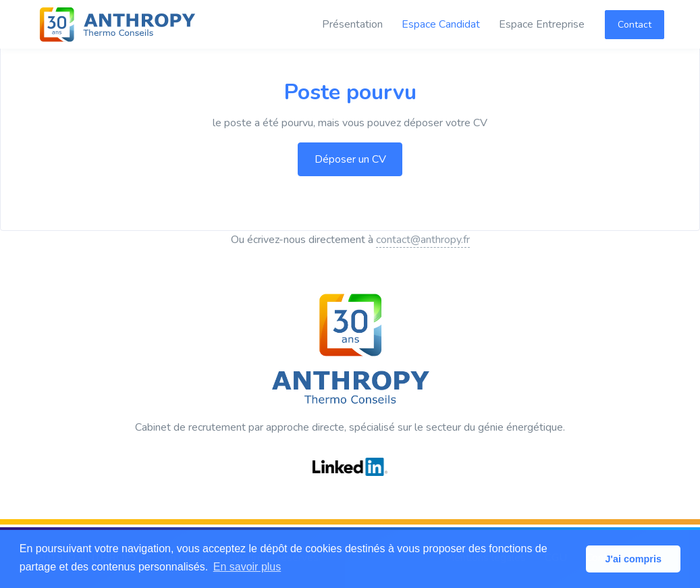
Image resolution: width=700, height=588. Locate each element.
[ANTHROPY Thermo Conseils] (117, 24)
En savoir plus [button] (247, 567)
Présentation (352, 24)
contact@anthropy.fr (423, 240)
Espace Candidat (441, 24)
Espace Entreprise (542, 24)
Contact (635, 25)
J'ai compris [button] (633, 559)
